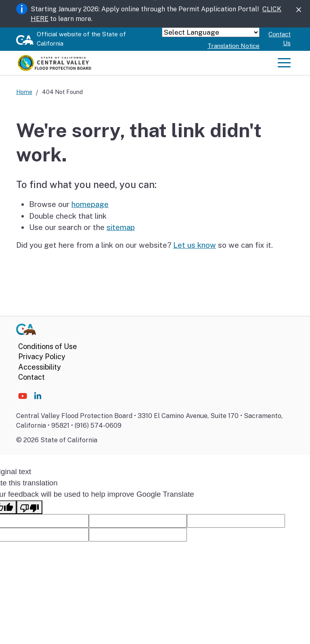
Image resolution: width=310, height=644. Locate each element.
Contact (31, 377)
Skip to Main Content (155, 0)
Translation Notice (234, 46)
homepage (90, 204)
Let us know (195, 245)
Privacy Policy (42, 356)
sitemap (121, 227)
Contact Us (280, 39)
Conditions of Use (48, 346)
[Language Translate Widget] (211, 32)
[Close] (299, 10)
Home (24, 92)
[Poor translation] (29, 507)
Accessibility (40, 367)
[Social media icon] (23, 396)
